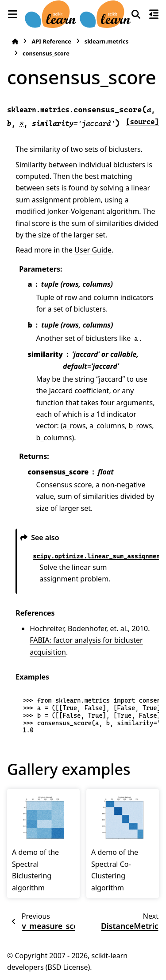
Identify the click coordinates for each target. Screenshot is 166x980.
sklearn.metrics (106, 41)
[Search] (136, 14)
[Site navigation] (12, 14)
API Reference (51, 41)
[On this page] (154, 14)
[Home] (15, 41)
